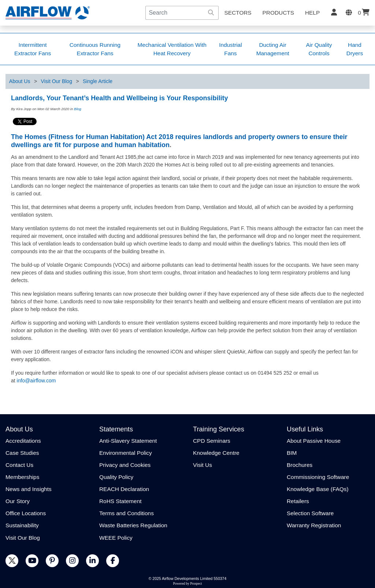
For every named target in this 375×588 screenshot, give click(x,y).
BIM (292, 453)
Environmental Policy (126, 453)
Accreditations (23, 441)
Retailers (298, 501)
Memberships (22, 477)
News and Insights (29, 489)
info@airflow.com (36, 381)
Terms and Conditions (127, 513)
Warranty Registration (314, 525)
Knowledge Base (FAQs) (318, 489)
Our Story (18, 501)
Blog (78, 109)
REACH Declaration (124, 489)
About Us (20, 81)
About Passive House (314, 441)
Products (278, 13)
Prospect (196, 584)
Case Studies (22, 453)
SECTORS (238, 13)
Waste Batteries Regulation (133, 525)
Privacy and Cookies (125, 465)
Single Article (98, 81)
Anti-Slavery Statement (128, 441)
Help (312, 13)
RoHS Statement (120, 501)
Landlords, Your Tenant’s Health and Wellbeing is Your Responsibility (119, 98)
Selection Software (310, 513)
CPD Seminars (212, 441)
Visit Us (203, 465)
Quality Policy (116, 477)
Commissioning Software (318, 477)
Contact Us (19, 465)
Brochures (300, 465)
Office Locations (26, 513)
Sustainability (22, 525)
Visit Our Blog (57, 81)
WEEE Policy (116, 538)
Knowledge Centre (216, 453)
